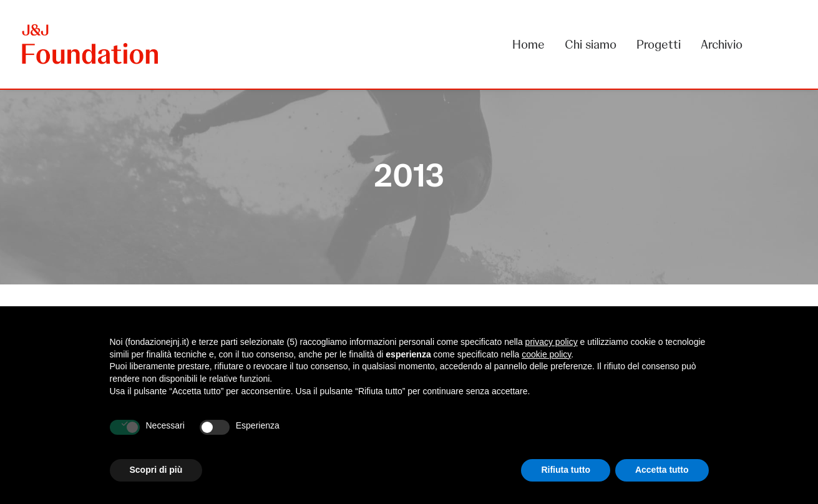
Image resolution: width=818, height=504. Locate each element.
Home (528, 44)
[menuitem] (533, 44)
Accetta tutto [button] (662, 470)
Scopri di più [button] (156, 470)
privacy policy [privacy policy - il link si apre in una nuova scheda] (552, 342)
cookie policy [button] (546, 354)
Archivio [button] (722, 44)
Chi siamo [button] (591, 44)
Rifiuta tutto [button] (566, 470)
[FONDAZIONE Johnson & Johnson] (91, 44)
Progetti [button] (659, 44)
